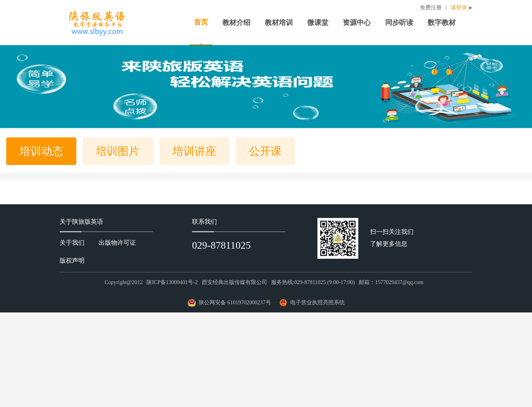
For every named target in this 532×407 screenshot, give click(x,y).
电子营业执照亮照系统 (317, 303)
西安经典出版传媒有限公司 (234, 282)
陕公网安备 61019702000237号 (235, 303)
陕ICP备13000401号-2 (172, 282)
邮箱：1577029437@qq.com (391, 282)
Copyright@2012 (124, 282)
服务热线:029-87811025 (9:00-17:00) (313, 282)
